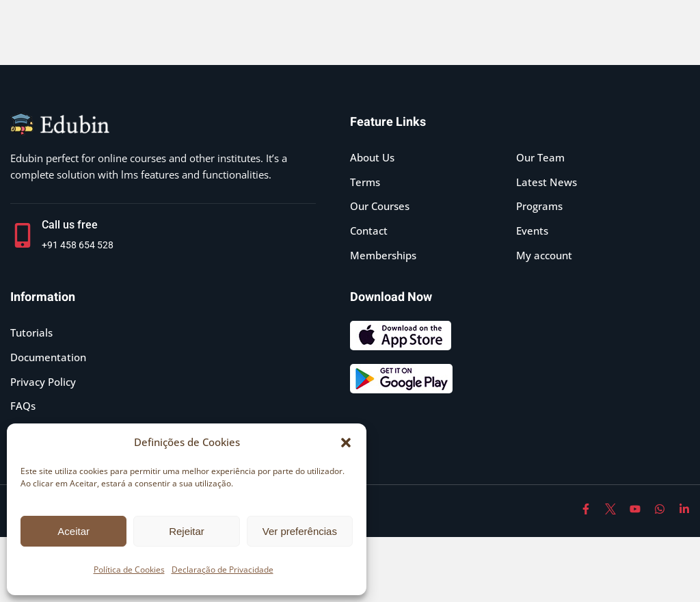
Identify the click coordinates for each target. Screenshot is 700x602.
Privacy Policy (43, 382)
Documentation (48, 357)
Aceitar (73, 531)
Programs (539, 206)
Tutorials (31, 332)
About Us (372, 157)
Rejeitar (187, 531)
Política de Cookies (129, 570)
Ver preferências (300, 531)
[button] (346, 443)
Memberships (383, 255)
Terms (365, 182)
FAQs (23, 406)
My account (544, 255)
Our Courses (380, 206)
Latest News (547, 182)
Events (532, 231)
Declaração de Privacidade (223, 570)
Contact (369, 231)
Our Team (540, 157)
